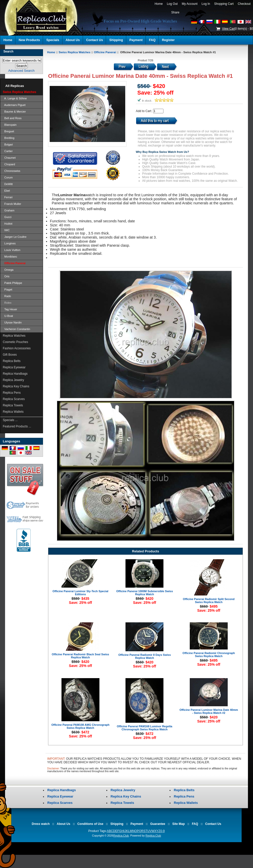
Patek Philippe (12, 283)
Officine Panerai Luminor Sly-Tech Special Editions (80, 593)
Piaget (7, 290)
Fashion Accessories (17, 348)
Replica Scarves (14, 399)
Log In (206, 4)
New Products (29, 40)
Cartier (8, 151)
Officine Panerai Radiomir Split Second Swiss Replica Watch (209, 601)
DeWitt (8, 184)
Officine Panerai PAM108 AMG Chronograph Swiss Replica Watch (80, 726)
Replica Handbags (15, 374)
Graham (9, 210)
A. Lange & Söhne (15, 98)
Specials (53, 40)
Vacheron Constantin (16, 329)
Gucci (7, 217)
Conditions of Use (90, 824)
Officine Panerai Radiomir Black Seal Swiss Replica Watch (80, 656)
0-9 (163, 831)
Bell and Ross (12, 118)
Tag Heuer (10, 309)
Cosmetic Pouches (15, 342)
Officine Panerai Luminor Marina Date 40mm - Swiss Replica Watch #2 (209, 711)
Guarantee (158, 824)
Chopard (9, 164)
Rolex (7, 303)
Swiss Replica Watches (75, 52)
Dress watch (41, 824)
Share (175, 12)
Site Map (178, 824)
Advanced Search (22, 71)
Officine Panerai (105, 52)
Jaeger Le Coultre (15, 237)
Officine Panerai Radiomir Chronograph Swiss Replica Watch (209, 655)
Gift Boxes (10, 355)
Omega (8, 270)
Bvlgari (8, 144)
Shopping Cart (224, 4)
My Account (190, 4)
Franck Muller (12, 204)
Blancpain (10, 125)
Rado (7, 296)
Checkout (244, 4)
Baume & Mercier (14, 112)
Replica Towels (13, 405)
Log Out (172, 4)
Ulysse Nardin (12, 322)
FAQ (152, 40)
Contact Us (94, 40)
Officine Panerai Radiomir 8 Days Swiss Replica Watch (145, 656)
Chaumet (9, 158)
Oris (6, 276)
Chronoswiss (12, 171)
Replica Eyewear (14, 367)
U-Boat (8, 316)
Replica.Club (121, 836)
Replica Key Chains (16, 386)
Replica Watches (14, 336)
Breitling (9, 138)
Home (159, 4)
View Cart (228, 29)
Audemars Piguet (14, 105)
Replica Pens (12, 393)
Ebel (6, 191)
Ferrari (8, 197)
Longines (9, 243)
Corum (8, 177)
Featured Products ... (17, 426)
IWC (6, 230)
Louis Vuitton (12, 250)
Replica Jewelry (13, 380)
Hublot (8, 224)
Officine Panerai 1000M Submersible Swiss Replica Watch (145, 593)
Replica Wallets (13, 412)
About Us (73, 40)
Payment (136, 40)
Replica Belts (12, 361)
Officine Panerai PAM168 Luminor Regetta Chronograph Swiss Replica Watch (145, 728)
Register (168, 40)
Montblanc (10, 257)
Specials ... (10, 420)
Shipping (116, 40)
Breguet (8, 131)
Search (8, 51)
